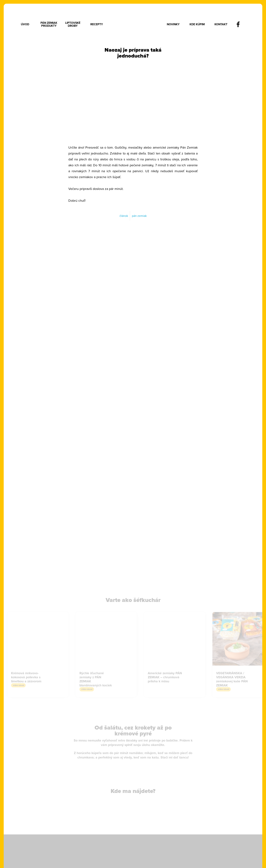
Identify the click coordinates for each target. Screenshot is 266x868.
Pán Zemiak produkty (49, 24)
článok (124, 216)
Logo (135, 24)
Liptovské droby (73, 24)
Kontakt (221, 24)
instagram (248, 24)
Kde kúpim (197, 24)
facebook (238, 24)
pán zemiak (139, 216)
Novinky (173, 24)
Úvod (25, 24)
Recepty (97, 24)
